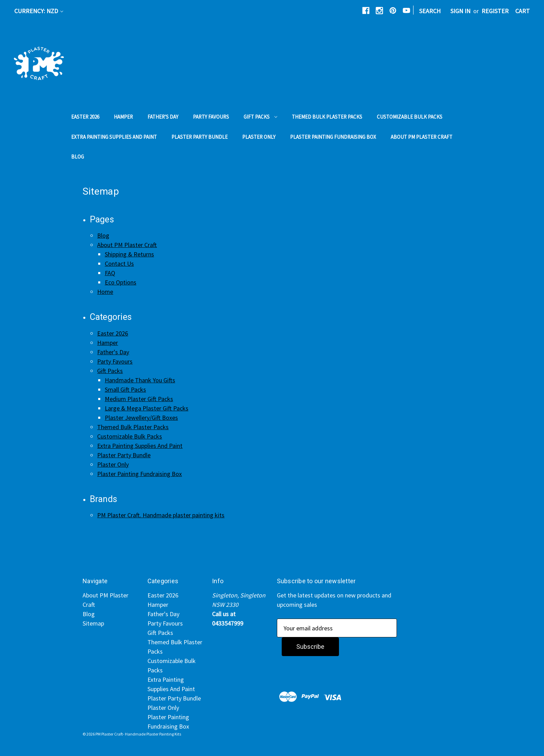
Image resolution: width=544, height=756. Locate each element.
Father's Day (163, 117)
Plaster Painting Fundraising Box (333, 137)
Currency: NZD (39, 11)
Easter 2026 (85, 117)
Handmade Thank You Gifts (140, 380)
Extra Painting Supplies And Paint (114, 137)
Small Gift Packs (125, 389)
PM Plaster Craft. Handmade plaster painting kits (161, 515)
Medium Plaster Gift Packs (139, 399)
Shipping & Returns (129, 254)
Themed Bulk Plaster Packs (327, 117)
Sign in (460, 11)
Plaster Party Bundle (199, 137)
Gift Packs (260, 117)
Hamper (123, 117)
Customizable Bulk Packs (410, 117)
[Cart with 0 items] (522, 11)
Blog (78, 157)
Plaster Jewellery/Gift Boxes (141, 418)
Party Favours (211, 117)
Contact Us (119, 264)
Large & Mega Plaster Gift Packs (147, 408)
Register (495, 11)
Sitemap (93, 623)
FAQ (110, 273)
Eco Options (121, 282)
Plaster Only (259, 137)
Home (105, 292)
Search (430, 11)
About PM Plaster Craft (422, 137)
